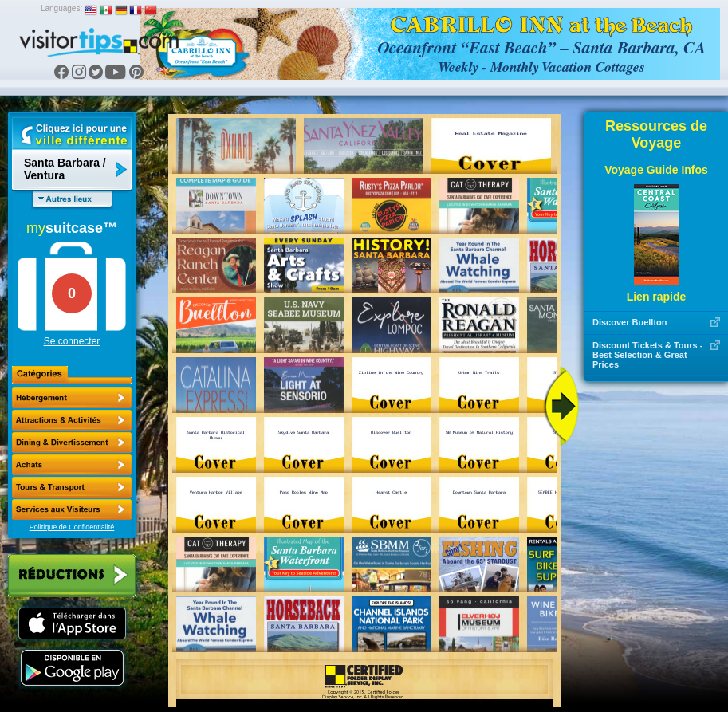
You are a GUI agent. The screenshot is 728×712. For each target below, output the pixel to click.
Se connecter (72, 341)
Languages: (61, 8)
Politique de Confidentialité (72, 527)
